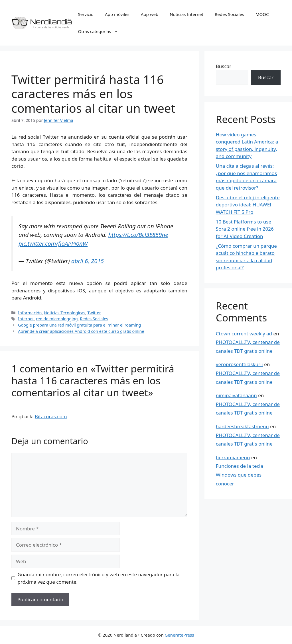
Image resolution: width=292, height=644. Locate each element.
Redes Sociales (229, 14)
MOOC (262, 14)
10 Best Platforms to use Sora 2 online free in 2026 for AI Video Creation (245, 229)
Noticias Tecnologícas (65, 313)
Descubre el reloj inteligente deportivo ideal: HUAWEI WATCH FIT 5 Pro (248, 205)
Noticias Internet (186, 14)
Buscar (224, 66)
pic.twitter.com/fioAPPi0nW (53, 243)
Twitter (94, 313)
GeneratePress (179, 635)
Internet (26, 319)
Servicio (86, 14)
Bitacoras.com (51, 416)
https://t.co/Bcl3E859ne (138, 235)
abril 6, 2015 (88, 261)
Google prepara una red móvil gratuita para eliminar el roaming (79, 325)
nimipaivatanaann (236, 395)
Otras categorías (101, 31)
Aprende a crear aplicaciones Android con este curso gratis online (81, 331)
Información (30, 313)
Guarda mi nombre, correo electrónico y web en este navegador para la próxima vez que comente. (99, 578)
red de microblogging (57, 319)
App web (150, 14)
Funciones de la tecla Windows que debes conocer (240, 475)
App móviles (117, 14)
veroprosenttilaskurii (239, 364)
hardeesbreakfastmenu (242, 426)
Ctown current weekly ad (244, 334)
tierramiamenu (233, 457)
